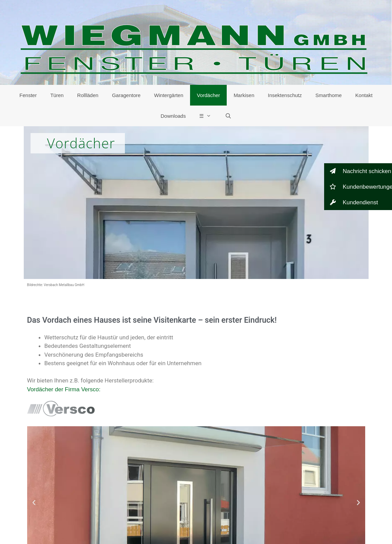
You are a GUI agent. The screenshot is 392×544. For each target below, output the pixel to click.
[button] (34, 503)
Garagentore (126, 95)
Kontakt (364, 95)
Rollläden (88, 95)
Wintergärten (169, 95)
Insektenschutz (285, 95)
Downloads (173, 116)
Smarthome (329, 95)
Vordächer (208, 95)
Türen (57, 95)
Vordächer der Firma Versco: (64, 389)
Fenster (28, 95)
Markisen (244, 95)
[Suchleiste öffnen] (228, 116)
